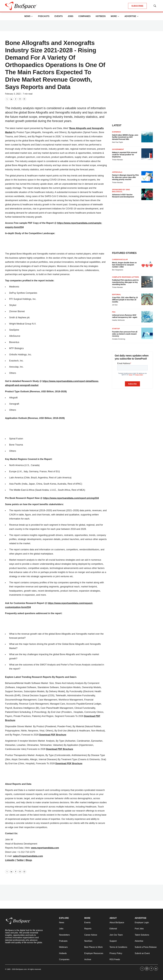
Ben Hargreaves (118, 270)
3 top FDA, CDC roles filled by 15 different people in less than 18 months (125, 300)
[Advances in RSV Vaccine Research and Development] (147, 194)
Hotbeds (101, 16)
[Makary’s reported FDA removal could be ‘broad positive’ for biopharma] (147, 154)
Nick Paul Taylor (118, 142)
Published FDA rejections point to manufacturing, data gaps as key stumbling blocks (125, 282)
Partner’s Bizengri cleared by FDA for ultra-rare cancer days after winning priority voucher (125, 177)
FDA (114, 312)
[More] (32, 16)
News (27, 16)
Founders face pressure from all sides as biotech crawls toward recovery (125, 334)
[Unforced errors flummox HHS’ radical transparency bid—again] (147, 317)
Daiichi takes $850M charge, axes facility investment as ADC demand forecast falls (125, 137)
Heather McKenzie (118, 320)
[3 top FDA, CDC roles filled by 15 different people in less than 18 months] (147, 299)
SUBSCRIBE (137, 6)
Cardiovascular (120, 259)
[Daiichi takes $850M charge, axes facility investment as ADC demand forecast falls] (147, 137)
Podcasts (44, 16)
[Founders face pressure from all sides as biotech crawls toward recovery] (147, 333)
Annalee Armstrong (119, 339)
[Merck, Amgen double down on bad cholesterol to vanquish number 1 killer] (147, 264)
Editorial (117, 295)
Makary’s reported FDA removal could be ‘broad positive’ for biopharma (124, 155)
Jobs (71, 16)
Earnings (116, 132)
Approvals (117, 172)
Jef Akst (115, 305)
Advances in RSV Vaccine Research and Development (123, 196)
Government (118, 149)
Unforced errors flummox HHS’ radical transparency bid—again (125, 316)
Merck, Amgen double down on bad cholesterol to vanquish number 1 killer (124, 265)
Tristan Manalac (117, 160)
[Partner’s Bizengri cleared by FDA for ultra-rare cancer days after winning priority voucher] (147, 177)
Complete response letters (125, 277)
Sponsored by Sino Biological (121, 191)
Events (59, 16)
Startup (116, 329)
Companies (84, 16)
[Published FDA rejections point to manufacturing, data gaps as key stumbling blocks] (147, 282)
